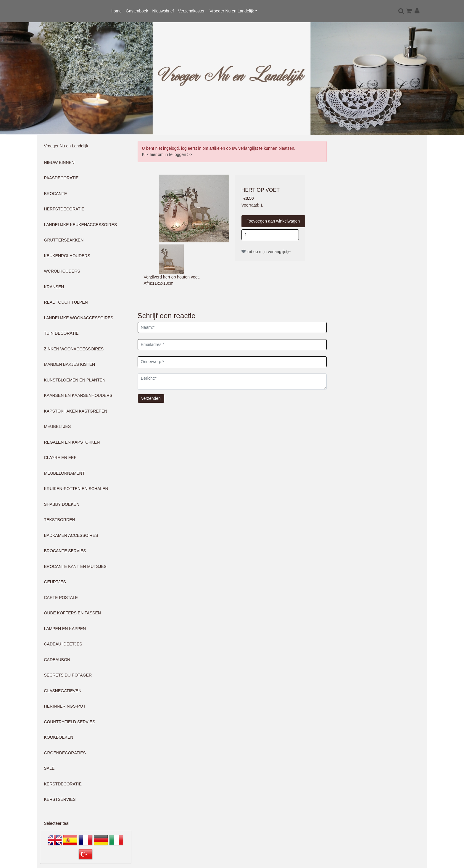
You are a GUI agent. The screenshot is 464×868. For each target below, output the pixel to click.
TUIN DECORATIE (61, 333)
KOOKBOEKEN (59, 737)
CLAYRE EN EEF (60, 458)
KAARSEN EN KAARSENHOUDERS (78, 395)
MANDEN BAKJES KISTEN (70, 364)
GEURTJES (55, 582)
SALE (49, 768)
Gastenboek (137, 11)
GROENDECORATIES (65, 753)
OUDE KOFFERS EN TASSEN (72, 613)
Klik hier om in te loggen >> (167, 154)
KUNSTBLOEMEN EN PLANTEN (75, 380)
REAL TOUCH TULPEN (66, 302)
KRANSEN (54, 287)
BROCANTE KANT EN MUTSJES (75, 566)
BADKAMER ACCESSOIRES (71, 535)
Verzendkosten (192, 11)
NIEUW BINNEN (59, 162)
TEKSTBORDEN (60, 520)
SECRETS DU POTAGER (68, 675)
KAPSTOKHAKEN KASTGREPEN (76, 411)
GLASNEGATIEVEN (63, 691)
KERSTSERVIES (60, 799)
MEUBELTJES (58, 426)
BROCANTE (56, 194)
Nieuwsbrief (163, 11)
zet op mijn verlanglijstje (266, 252)
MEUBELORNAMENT (65, 473)
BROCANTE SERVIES (65, 551)
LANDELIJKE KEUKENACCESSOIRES (81, 225)
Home (116, 11)
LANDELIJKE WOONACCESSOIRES (79, 318)
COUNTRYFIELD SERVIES (70, 722)
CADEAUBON (57, 660)
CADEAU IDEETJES (63, 644)
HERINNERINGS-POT (65, 706)
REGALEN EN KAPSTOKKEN (72, 442)
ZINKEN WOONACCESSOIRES (74, 349)
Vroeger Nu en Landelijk (232, 11)
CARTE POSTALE (61, 598)
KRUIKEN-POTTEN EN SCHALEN (76, 489)
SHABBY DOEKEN (62, 504)
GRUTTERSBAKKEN (64, 240)
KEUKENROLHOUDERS (67, 256)
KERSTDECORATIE (63, 784)
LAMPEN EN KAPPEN (65, 629)
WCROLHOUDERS (62, 271)
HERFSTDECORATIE (64, 209)
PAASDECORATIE (61, 178)
